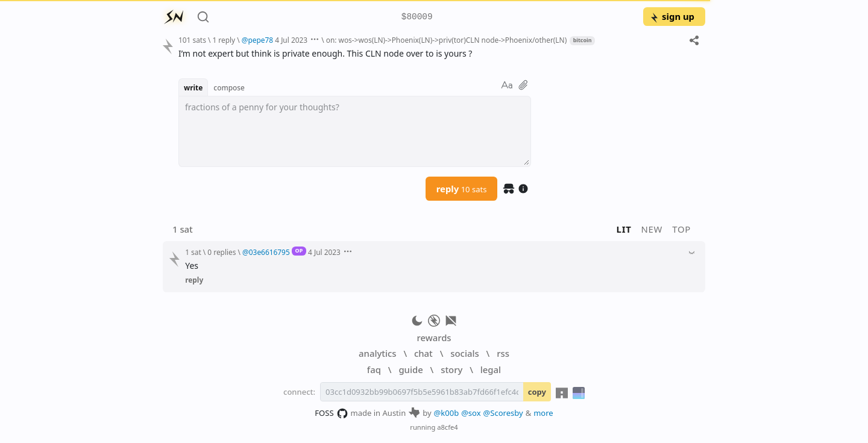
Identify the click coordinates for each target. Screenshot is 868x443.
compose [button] (229, 87)
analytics (377, 353)
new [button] (652, 229)
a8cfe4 (448, 427)
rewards (434, 338)
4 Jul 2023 (291, 40)
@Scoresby (503, 413)
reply (462, 189)
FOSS (331, 413)
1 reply (224, 40)
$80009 (417, 17)
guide (410, 369)
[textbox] (355, 131)
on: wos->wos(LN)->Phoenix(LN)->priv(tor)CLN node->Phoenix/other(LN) (447, 40)
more (543, 413)
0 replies (222, 252)
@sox (471, 413)
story (451, 369)
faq (374, 369)
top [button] (681, 229)
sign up (672, 16)
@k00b (447, 413)
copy (537, 392)
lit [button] (624, 229)
